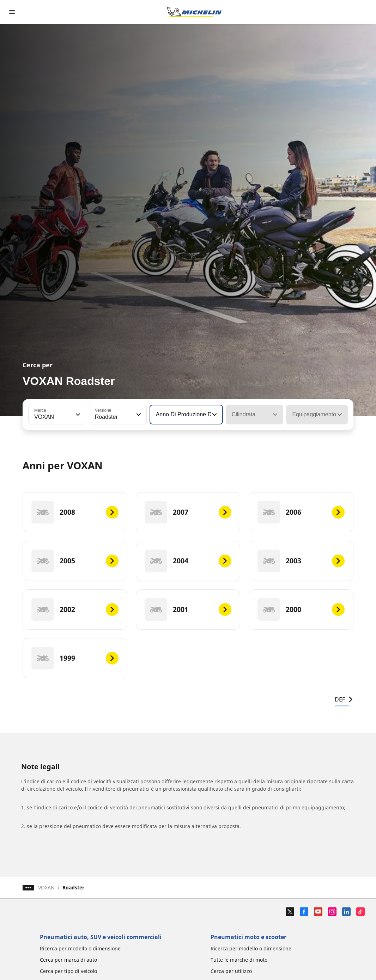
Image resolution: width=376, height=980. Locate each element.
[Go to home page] (194, 12)
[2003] (301, 561)
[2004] (188, 561)
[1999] (75, 658)
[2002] (75, 610)
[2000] (301, 610)
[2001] (188, 610)
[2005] (75, 561)
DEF (344, 699)
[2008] (75, 512)
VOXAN (46, 887)
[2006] (301, 512)
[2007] (188, 512)
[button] (77, 415)
